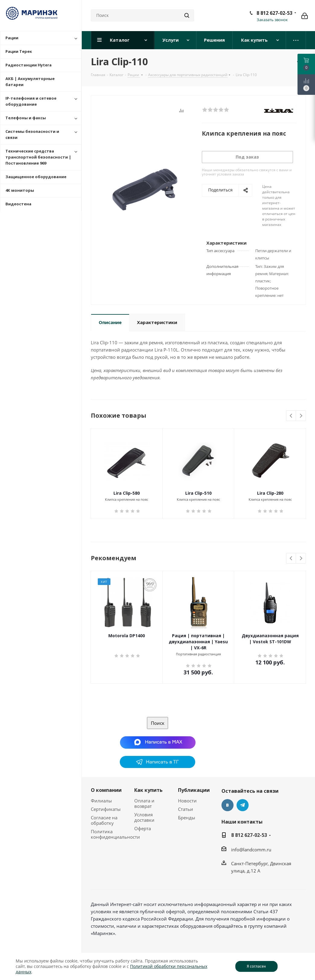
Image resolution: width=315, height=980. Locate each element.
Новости (187, 801)
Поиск (158, 723)
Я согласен (256, 966)
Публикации (194, 790)
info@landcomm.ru (251, 850)
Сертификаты (106, 809)
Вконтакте (227, 805)
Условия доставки (144, 817)
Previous (291, 416)
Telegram (243, 805)
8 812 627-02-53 (274, 13)
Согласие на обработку (104, 820)
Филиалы (101, 801)
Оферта (143, 828)
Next (301, 416)
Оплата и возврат (144, 803)
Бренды (187, 818)
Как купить (148, 790)
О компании (106, 790)
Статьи (186, 809)
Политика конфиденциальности (115, 834)
